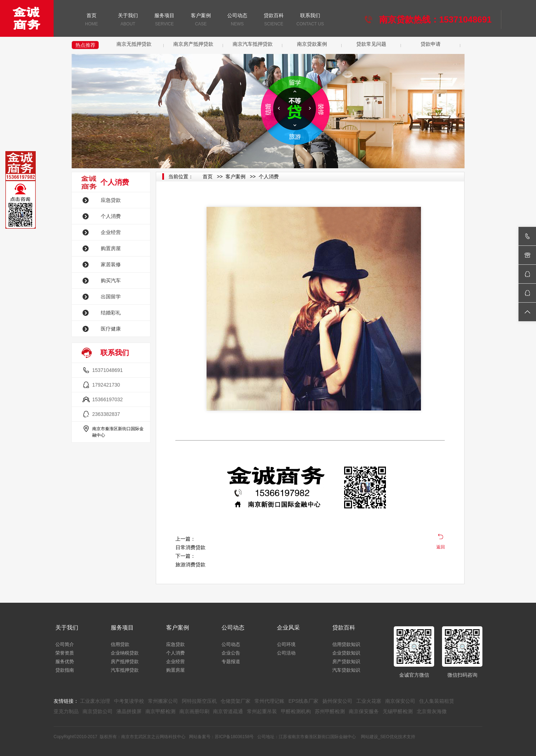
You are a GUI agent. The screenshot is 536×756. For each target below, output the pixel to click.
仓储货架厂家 (235, 701)
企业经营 (111, 232)
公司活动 (286, 653)
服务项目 (164, 20)
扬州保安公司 (337, 701)
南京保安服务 (364, 711)
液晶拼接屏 (129, 711)
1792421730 (106, 385)
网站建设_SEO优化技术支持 (388, 737)
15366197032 (108, 399)
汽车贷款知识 (346, 670)
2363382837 (106, 414)
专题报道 (231, 661)
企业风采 (288, 628)
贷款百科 (274, 20)
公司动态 (237, 20)
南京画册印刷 (194, 711)
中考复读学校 (129, 701)
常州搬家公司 (163, 701)
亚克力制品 (66, 711)
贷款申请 (431, 44)
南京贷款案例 (312, 44)
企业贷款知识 (346, 653)
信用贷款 (120, 644)
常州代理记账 (269, 701)
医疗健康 (111, 329)
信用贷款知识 (346, 644)
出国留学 (111, 297)
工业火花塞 (369, 701)
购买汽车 (111, 280)
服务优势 (65, 661)
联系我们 (310, 20)
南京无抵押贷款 (134, 44)
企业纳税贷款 (125, 653)
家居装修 (111, 264)
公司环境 (286, 644)
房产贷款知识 (346, 661)
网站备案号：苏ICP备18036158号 (221, 737)
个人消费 (111, 216)
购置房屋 (111, 248)
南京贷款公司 (98, 711)
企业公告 (231, 653)
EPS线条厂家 (303, 701)
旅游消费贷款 (190, 564)
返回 (441, 547)
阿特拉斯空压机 (199, 701)
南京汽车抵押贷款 (253, 44)
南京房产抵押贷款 (193, 44)
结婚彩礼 (111, 313)
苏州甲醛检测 (330, 711)
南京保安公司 (400, 701)
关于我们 (128, 20)
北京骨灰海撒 (432, 711)
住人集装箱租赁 (437, 701)
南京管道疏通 (228, 711)
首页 (91, 20)
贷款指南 (65, 670)
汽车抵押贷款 (125, 670)
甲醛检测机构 (296, 711)
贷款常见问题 (371, 44)
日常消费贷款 (190, 547)
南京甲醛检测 (160, 711)
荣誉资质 (65, 653)
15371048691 (108, 370)
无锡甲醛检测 (398, 711)
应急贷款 (111, 200)
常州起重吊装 (262, 711)
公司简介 (65, 644)
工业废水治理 (95, 701)
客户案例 (201, 20)
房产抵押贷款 (125, 661)
